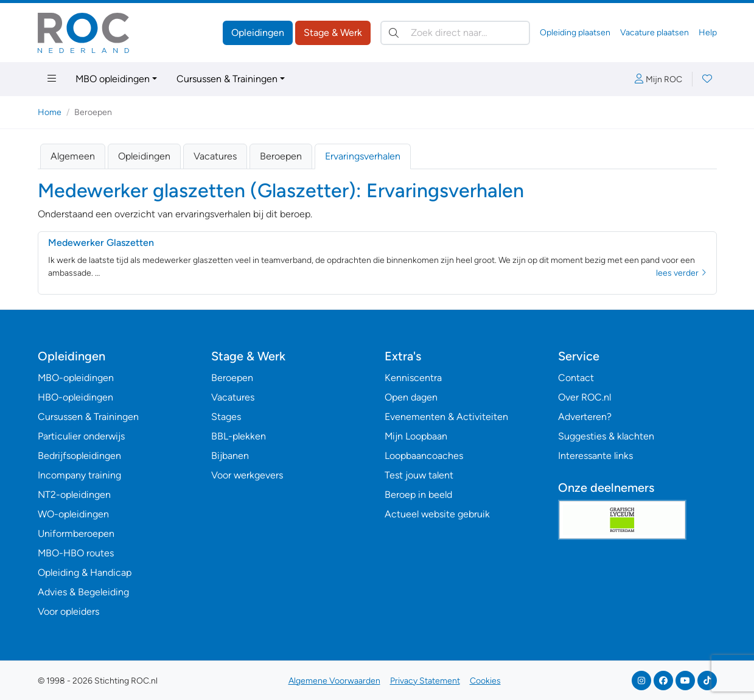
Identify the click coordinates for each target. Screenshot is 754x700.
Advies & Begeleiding (83, 592)
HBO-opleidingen (75, 397)
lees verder (681, 273)
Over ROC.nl (585, 397)
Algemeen (73, 156)
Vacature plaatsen (655, 33)
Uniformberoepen (76, 534)
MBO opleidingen (113, 79)
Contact (576, 378)
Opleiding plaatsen (575, 33)
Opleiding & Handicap (85, 572)
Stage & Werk (333, 33)
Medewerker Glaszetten (101, 243)
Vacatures (215, 156)
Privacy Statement (425, 681)
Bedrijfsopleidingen (79, 456)
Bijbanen (230, 456)
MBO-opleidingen (76, 378)
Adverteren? (585, 417)
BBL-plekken (239, 436)
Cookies (485, 681)
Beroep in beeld (418, 495)
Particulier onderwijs (81, 436)
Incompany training (79, 475)
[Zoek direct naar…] (455, 33)
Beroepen (281, 156)
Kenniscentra (413, 378)
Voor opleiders (68, 611)
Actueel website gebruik (437, 514)
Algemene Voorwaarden (334, 681)
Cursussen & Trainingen (227, 79)
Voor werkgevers (247, 475)
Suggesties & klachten (606, 436)
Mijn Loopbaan (416, 436)
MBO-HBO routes (76, 553)
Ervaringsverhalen (363, 156)
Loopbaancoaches (424, 456)
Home (50, 112)
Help (708, 33)
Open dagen (411, 397)
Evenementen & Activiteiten (446, 417)
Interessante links (595, 456)
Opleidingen (258, 33)
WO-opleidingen (73, 514)
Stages (226, 417)
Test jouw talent (419, 475)
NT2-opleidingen (74, 495)
